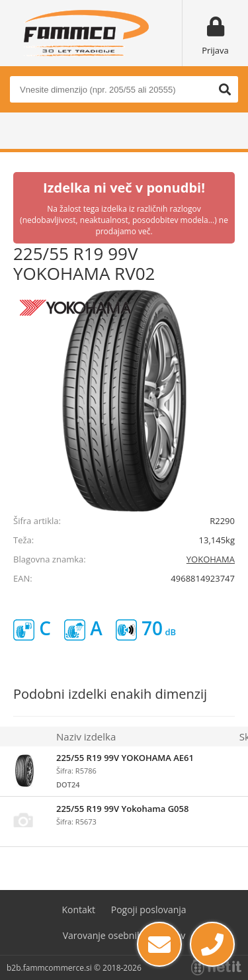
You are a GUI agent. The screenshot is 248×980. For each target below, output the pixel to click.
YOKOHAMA (211, 559)
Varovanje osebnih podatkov (124, 935)
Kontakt (78, 910)
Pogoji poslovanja (149, 910)
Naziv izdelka (86, 736)
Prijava (215, 50)
